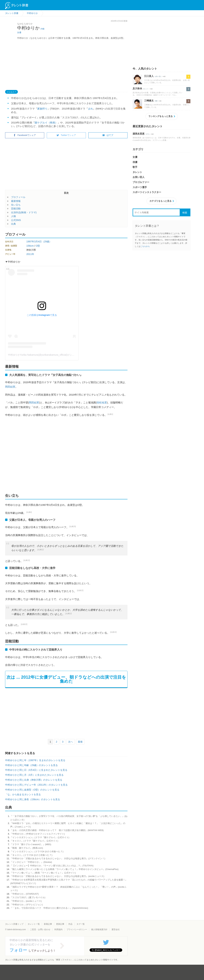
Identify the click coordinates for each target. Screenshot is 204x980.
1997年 (30, 242)
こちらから (145, 246)
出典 (13, 224)
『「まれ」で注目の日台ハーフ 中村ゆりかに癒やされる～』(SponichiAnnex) (49, 908)
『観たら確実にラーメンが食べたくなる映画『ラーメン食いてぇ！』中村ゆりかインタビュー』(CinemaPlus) (64, 869)
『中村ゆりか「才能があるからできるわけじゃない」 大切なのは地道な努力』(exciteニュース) (57, 876)
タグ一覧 (81, 924)
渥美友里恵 (139, 134)
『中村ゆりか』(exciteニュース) (26, 901)
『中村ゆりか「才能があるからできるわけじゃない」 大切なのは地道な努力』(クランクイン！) (58, 858)
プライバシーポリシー (77, 929)
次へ (71, 742)
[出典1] (110, 414)
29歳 (42, 29)
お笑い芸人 (158, 76)
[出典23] (73, 526)
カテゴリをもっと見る (160, 201)
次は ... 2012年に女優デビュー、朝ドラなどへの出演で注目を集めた (66, 679)
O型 (38, 246)
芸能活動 (16, 209)
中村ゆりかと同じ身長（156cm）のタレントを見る (33, 799)
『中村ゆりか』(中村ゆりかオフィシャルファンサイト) (37, 834)
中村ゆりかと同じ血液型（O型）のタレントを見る (32, 790)
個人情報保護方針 (99, 929)
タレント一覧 (34, 924)
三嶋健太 (149, 101)
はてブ (108, 135)
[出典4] (29, 512)
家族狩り (42, 109)
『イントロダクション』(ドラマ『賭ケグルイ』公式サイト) (40, 837)
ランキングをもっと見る (161, 116)
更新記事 (60, 924)
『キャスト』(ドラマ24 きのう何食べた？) (31, 855)
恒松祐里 (102, 402)
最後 (80, 742)
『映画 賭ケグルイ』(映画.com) (27, 848)
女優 (19, 32)
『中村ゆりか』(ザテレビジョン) (26, 905)
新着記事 (48, 924)
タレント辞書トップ (14, 924)
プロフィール (18, 197)
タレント (146, 89)
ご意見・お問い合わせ (40, 929)
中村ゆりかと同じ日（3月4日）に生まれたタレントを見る (36, 770)
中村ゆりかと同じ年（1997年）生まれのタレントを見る (35, 760)
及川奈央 (137, 88)
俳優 (156, 101)
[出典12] (40, 550)
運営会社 (116, 929)
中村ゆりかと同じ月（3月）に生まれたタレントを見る (34, 775)
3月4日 (38, 242)
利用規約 (58, 929)
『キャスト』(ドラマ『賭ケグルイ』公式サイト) (34, 841)
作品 (70, 924)
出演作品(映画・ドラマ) (24, 212)
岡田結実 (10, 387)
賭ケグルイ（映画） (46, 123)
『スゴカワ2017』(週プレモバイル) (28, 897)
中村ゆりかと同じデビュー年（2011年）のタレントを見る (36, 785)
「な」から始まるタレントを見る (23, 794)
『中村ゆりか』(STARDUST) (24, 894)
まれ (90, 109)
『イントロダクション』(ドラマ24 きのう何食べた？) (37, 852)
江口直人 (149, 76)
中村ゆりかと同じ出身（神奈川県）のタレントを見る (34, 780)
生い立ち (16, 205)
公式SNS (16, 220)
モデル (148, 134)
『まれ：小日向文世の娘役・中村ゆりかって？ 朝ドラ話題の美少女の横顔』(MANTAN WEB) (57, 830)
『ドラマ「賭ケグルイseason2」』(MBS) (31, 844)
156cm (30, 246)
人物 (13, 216)
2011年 (30, 254)
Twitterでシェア (66, 135)
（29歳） (47, 242)
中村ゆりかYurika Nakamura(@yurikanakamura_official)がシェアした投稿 (47, 355)
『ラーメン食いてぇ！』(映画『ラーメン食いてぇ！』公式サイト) (43, 873)
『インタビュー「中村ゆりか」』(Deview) (31, 862)
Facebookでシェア (25, 135)
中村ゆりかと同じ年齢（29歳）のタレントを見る (31, 765)
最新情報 (16, 201)
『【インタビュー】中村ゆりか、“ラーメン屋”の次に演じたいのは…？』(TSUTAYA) (52, 866)
